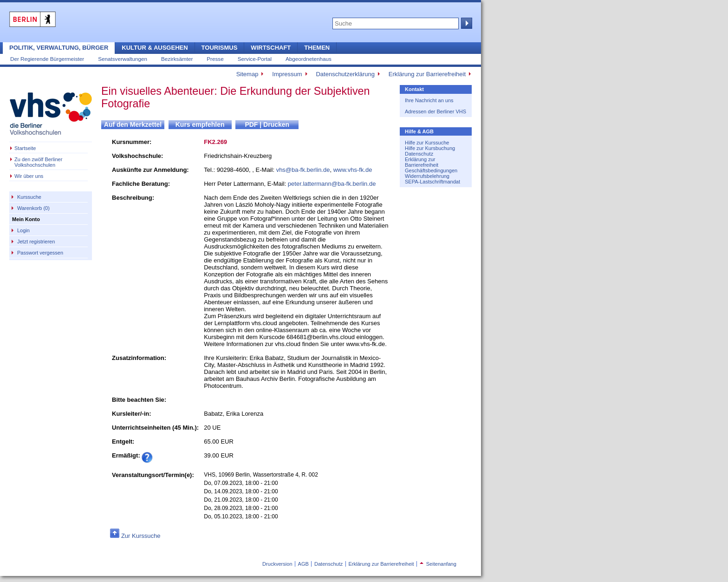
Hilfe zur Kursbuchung (430, 148)
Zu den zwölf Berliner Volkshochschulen (38, 162)
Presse (215, 59)
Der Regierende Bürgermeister (47, 59)
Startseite (25, 148)
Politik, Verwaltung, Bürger (59, 48)
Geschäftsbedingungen (431, 170)
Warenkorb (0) (33, 208)
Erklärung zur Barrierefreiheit (427, 74)
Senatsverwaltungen (123, 59)
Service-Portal (255, 59)
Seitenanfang (438, 564)
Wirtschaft (271, 48)
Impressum (287, 74)
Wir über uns (29, 176)
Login (23, 230)
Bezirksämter (177, 59)
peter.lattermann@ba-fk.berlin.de (332, 184)
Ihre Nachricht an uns (429, 100)
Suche (466, 23)
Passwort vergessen (40, 253)
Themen (317, 48)
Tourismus (220, 48)
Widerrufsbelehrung (427, 176)
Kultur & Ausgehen (155, 48)
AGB (303, 564)
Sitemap (247, 74)
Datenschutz (419, 154)
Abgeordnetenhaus (309, 59)
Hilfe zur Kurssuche (427, 143)
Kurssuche (29, 197)
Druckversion (277, 564)
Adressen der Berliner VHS (435, 111)
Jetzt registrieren (36, 242)
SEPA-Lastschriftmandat (432, 182)
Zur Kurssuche (141, 536)
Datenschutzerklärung (345, 74)
